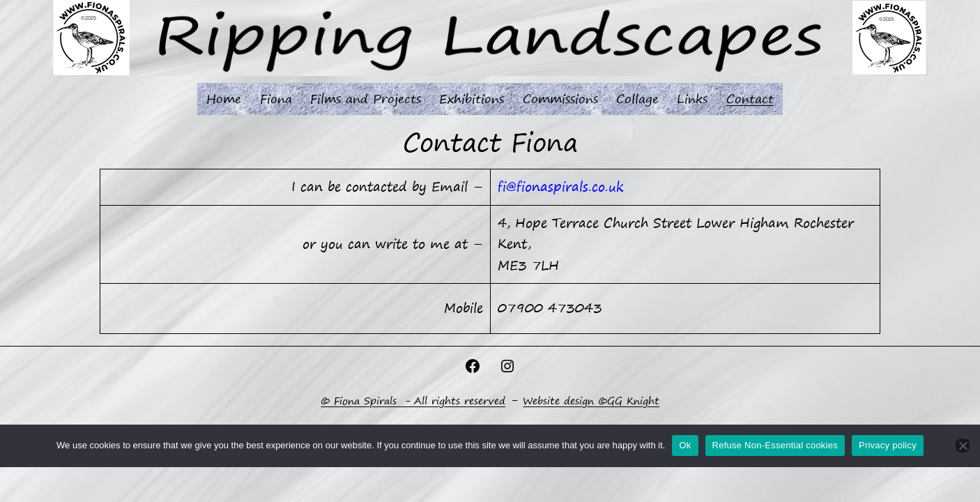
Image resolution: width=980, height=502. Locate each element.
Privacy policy (888, 445)
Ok (685, 445)
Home (224, 98)
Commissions (560, 98)
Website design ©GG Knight (591, 401)
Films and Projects (366, 98)
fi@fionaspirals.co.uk (561, 187)
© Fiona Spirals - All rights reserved (413, 401)
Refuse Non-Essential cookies (775, 445)
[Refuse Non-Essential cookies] (963, 446)
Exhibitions (472, 98)
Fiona (276, 98)
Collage (637, 98)
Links (692, 98)
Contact (750, 98)
